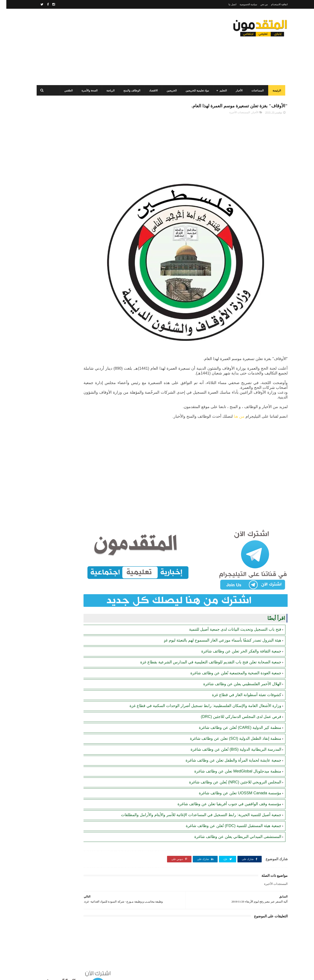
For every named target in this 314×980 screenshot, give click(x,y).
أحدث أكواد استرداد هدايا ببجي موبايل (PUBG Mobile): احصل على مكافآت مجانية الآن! (61, 307)
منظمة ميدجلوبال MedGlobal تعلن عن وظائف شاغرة (231, 757)
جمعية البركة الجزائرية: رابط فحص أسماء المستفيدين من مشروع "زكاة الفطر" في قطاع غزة (62, 327)
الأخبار (235, 91)
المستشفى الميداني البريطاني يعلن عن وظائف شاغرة (231, 827)
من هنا (233, 418)
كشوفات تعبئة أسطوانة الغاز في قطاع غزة (240, 680)
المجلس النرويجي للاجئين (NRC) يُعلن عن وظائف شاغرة (229, 767)
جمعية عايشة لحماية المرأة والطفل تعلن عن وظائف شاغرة (227, 746)
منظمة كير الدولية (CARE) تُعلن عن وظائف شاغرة (234, 713)
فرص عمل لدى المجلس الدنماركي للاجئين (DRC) (235, 702)
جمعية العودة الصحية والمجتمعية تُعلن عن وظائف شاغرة (230, 658)
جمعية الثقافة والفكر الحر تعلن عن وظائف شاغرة (235, 637)
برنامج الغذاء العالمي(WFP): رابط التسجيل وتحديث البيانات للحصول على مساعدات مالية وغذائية (60, 168)
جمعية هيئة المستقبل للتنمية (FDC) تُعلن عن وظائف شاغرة (227, 816)
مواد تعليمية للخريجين (193, 91)
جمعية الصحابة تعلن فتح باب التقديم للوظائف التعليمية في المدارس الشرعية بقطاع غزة (204, 647)
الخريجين (168, 91)
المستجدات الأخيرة (233, 114)
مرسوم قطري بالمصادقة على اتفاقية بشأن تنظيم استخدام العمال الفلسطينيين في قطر (59, 208)
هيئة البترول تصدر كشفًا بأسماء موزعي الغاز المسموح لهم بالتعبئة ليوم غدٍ (216, 626)
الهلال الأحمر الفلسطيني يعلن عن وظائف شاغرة (236, 669)
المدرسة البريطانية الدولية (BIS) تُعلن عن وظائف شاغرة (230, 735)
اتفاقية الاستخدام (273, 4)
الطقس (65, 91)
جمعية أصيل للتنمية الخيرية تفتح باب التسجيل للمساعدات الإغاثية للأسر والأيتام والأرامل (62, 347)
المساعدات (254, 91)
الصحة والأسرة (86, 91)
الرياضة (107, 91)
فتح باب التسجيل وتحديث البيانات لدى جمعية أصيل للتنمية (229, 615)
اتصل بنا (226, 4)
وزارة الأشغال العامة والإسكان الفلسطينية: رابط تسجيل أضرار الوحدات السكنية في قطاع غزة (199, 691)
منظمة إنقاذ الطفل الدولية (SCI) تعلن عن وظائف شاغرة (229, 724)
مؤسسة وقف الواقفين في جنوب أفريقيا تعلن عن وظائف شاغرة (223, 789)
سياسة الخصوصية (242, 4)
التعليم (219, 91)
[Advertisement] (112, 47)
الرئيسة (273, 91)
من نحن (258, 4)
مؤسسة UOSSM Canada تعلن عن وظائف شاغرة (234, 778)
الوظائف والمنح (128, 91)
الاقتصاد (149, 91)
